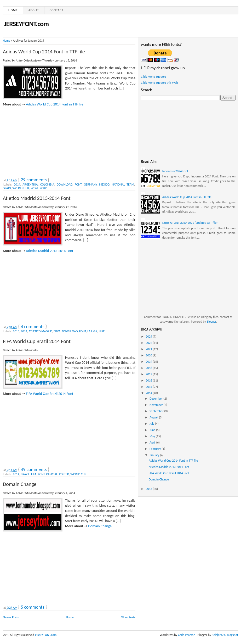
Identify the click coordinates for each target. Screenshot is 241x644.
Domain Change (20, 484)
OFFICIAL (52, 474)
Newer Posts (11, 617)
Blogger (211, 322)
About (34, 10)
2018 (149, 368)
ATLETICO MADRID (41, 331)
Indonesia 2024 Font (175, 171)
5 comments (32, 607)
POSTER (64, 474)
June (153, 430)
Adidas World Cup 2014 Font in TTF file (44, 52)
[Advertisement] (42, 139)
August (154, 417)
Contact (57, 10)
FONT (78, 184)
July (152, 424)
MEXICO (104, 184)
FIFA (34, 474)
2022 (149, 343)
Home (13, 10)
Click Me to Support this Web (159, 83)
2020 (149, 355)
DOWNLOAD (65, 184)
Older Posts (128, 617)
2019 (149, 362)
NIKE (102, 331)
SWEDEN (18, 188)
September (157, 411)
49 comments (34, 469)
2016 (149, 380)
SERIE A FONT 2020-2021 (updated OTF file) (190, 223)
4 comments (32, 327)
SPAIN (7, 188)
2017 (149, 374)
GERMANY (90, 184)
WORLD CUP (39, 188)
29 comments (34, 180)
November (157, 405)
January (155, 455)
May (153, 436)
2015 (149, 387)
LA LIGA (92, 331)
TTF (27, 188)
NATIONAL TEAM (123, 184)
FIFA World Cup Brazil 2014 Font (37, 341)
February (156, 449)
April (153, 443)
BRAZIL (25, 474)
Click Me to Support (153, 77)
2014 (17, 184)
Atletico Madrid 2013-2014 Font (37, 198)
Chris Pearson (187, 635)
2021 (149, 349)
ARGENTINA (30, 184)
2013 (16, 331)
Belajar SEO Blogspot (225, 635)
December (156, 399)
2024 (149, 337)
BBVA (57, 331)
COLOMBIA (47, 184)
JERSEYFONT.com (26, 24)
